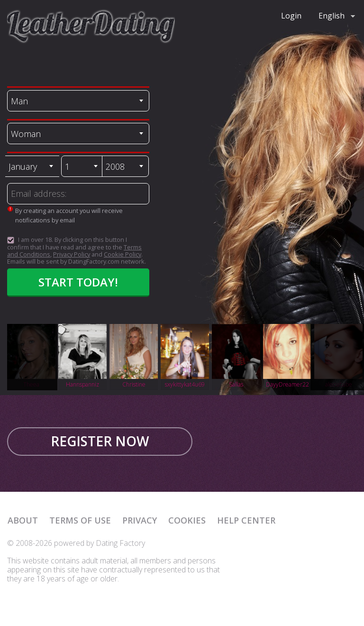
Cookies (187, 520)
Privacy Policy (72, 254)
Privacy (140, 520)
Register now (100, 441)
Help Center (246, 520)
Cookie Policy (123, 254)
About (23, 520)
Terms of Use (80, 520)
